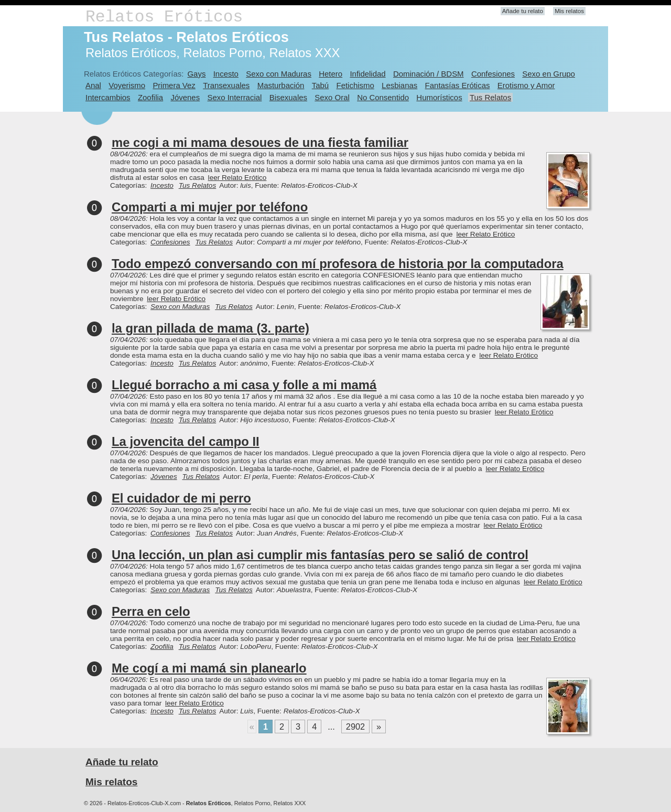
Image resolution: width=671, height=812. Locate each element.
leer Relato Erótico (237, 178)
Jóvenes (185, 97)
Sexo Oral (332, 97)
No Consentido (383, 97)
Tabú (320, 85)
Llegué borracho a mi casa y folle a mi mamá (244, 385)
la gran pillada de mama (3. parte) (210, 328)
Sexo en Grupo (549, 74)
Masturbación (281, 85)
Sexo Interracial (234, 97)
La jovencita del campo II (186, 441)
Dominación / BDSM (429, 74)
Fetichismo (355, 85)
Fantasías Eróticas (458, 85)
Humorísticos (439, 97)
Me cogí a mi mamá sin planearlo (209, 668)
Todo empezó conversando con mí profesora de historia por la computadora (338, 264)
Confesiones (493, 74)
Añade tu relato (523, 11)
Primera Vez (174, 85)
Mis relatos (569, 11)
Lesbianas (399, 85)
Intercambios (108, 97)
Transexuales (226, 85)
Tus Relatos (490, 97)
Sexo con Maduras (279, 74)
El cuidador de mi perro (181, 498)
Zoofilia (150, 97)
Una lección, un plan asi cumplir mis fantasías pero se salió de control (320, 555)
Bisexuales (288, 97)
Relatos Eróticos (164, 17)
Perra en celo (151, 611)
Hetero (331, 74)
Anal (93, 85)
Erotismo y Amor (526, 85)
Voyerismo (127, 85)
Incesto (226, 74)
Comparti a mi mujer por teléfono (210, 207)
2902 (355, 726)
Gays (196, 74)
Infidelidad (367, 74)
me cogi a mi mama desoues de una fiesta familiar (260, 142)
